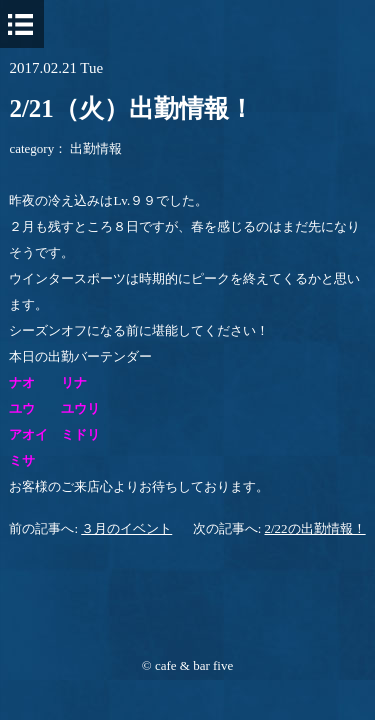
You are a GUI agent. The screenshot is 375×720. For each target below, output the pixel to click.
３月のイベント (126, 528)
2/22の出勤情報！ (315, 528)
